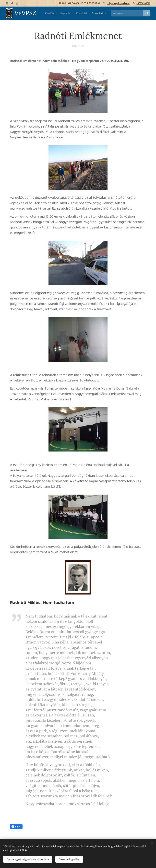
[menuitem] (66, 13)
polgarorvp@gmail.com (118, 3)
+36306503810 (143, 3)
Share (16, 827)
